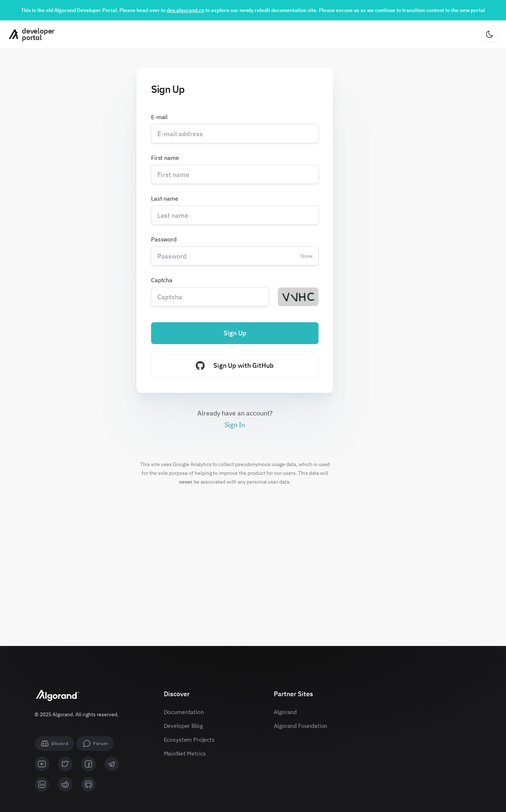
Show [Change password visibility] (306, 256)
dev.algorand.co (185, 10)
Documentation (184, 712)
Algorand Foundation (301, 726)
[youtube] (42, 764)
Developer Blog (183, 726)
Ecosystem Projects (189, 740)
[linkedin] (42, 784)
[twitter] (65, 764)
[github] (88, 784)
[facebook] (88, 764)
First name (165, 158)
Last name (165, 198)
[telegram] (112, 764)
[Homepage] (29, 34)
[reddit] (65, 784)
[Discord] (54, 744)
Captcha (162, 280)
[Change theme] (489, 34)
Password (164, 239)
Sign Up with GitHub (235, 366)
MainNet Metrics (185, 753)
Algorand (285, 712)
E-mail (159, 117)
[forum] (95, 744)
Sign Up (235, 333)
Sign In (235, 425)
